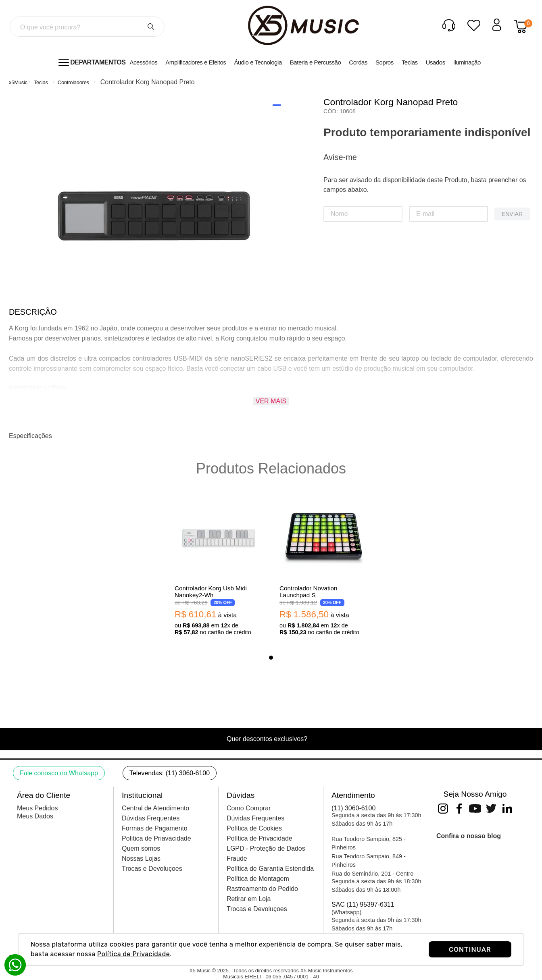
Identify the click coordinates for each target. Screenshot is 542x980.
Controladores (73, 82)
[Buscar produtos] (151, 27)
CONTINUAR (470, 949)
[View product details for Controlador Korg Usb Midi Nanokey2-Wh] (219, 568)
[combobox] (87, 27)
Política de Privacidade (133, 954)
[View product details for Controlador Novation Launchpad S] (323, 568)
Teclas (41, 82)
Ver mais (271, 401)
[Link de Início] (18, 82)
